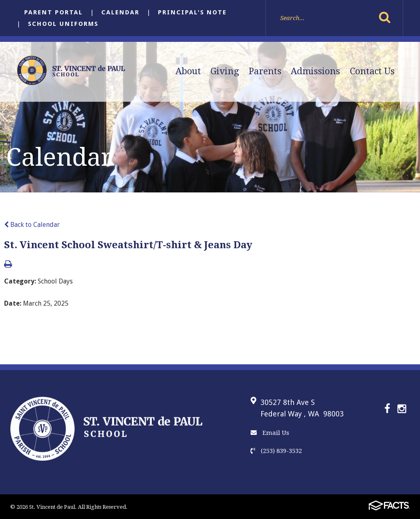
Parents (265, 71)
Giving (225, 71)
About (188, 71)
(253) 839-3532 (276, 451)
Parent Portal (54, 12)
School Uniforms (63, 24)
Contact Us (372, 71)
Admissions (315, 71)
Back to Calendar (32, 225)
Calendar (120, 12)
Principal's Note (192, 12)
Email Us (270, 433)
